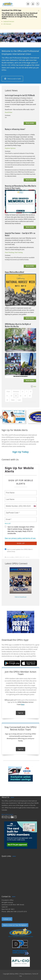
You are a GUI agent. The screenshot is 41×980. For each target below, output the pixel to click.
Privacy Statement (25, 974)
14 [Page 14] (30, 396)
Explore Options (10, 148)
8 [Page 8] (31, 391)
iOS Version (7, 24)
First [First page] (8, 391)
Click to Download (20, 597)
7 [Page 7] (27, 391)
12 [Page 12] (21, 396)
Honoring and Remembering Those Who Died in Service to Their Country (20, 187)
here (23, 704)
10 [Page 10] (11, 396)
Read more (30, 123)
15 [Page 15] (7, 400)
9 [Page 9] (7, 396)
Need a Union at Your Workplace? (15, 925)
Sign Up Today (20, 452)
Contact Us (7, 919)
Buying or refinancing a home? (15, 129)
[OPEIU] (8, 4)
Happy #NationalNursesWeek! (15, 272)
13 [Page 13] (25, 396)
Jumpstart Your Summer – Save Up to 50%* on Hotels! (20, 234)
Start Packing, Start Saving (14, 252)
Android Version (9, 21)
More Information (7, 814)
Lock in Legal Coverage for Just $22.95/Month (20, 95)
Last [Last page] (19, 400)
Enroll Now (9, 112)
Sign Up (21, 713)
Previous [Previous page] (16, 391)
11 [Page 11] (16, 396)
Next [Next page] (13, 400)
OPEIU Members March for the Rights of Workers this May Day (18, 325)
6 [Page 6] (23, 391)
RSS (35, 386)
